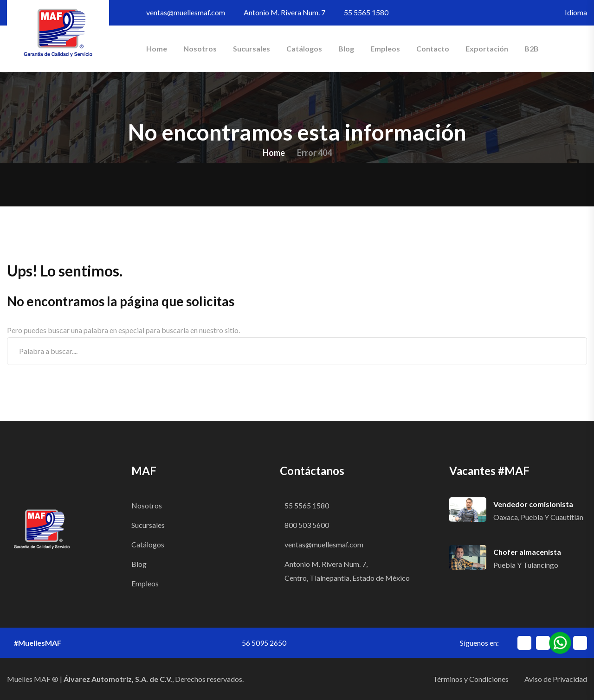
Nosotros (200, 48)
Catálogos (304, 48)
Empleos (385, 48)
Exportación (487, 48)
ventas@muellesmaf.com (186, 12)
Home (157, 48)
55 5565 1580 (366, 12)
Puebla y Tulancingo (526, 565)
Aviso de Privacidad (556, 679)
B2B (532, 48)
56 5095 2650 (264, 643)
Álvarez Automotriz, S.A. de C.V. (118, 679)
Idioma (576, 12)
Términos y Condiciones (471, 679)
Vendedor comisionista (533, 504)
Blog (346, 48)
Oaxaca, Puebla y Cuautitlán (538, 517)
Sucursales (252, 48)
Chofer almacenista (527, 552)
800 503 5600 (307, 525)
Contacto (433, 48)
